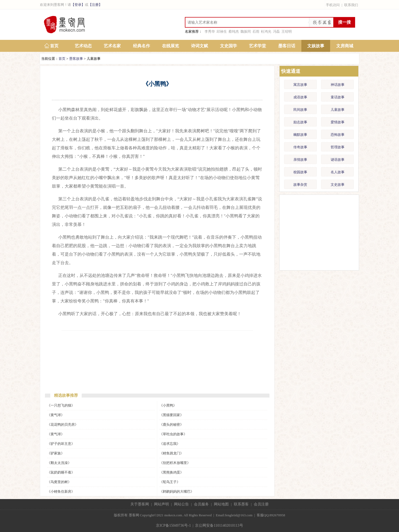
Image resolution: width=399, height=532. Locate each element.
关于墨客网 (140, 504)
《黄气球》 (56, 415)
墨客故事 (76, 59)
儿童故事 (338, 110)
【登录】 (78, 5)
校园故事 (300, 172)
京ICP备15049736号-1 (173, 525)
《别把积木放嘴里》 (175, 463)
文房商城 (345, 46)
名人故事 (338, 172)
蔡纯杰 (234, 31)
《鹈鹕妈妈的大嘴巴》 (177, 491)
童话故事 (338, 97)
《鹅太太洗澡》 (59, 463)
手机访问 (333, 5)
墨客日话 (287, 46)
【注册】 (95, 5)
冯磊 (276, 31)
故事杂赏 (300, 185)
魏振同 (246, 31)
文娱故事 (316, 46)
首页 (54, 46)
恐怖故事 (338, 135)
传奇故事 (300, 147)
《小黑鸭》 (168, 405)
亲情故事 (300, 160)
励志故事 (300, 122)
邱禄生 (222, 31)
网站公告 (181, 504)
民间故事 (300, 110)
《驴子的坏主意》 (61, 444)
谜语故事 (338, 160)
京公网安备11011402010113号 (219, 525)
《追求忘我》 (170, 444)
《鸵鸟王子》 (170, 482)
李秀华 (210, 31)
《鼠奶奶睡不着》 (61, 472)
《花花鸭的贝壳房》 (63, 425)
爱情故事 (338, 122)
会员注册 (261, 504)
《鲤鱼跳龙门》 (171, 453)
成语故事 (300, 97)
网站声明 (161, 504)
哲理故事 (338, 147)
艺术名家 (112, 46)
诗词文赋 (199, 46)
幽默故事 (300, 135)
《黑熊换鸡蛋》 (171, 472)
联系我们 (351, 5)
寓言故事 (300, 85)
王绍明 (287, 31)
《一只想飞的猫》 (61, 405)
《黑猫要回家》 (171, 415)
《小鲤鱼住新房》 (61, 491)
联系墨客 (241, 504)
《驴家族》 (56, 453)
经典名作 (142, 46)
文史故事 (338, 185)
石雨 (256, 31)
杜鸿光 (266, 31)
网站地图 (221, 504)
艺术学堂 (257, 46)
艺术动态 (83, 46)
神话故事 (338, 85)
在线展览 (171, 46)
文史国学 (228, 46)
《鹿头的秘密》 (171, 425)
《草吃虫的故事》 (173, 434)
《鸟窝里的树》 (59, 482)
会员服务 (201, 504)
